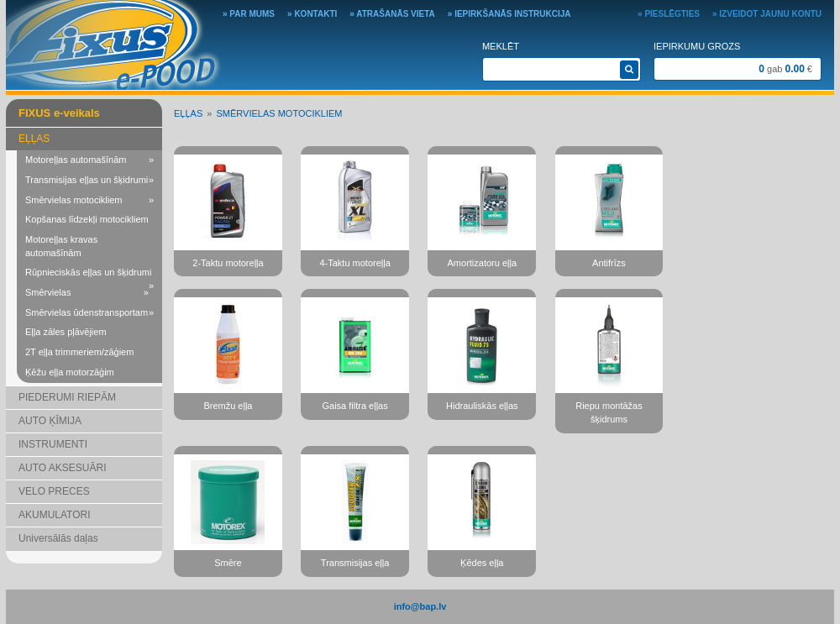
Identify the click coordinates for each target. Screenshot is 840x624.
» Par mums (249, 14)
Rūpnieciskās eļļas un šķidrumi (89, 275)
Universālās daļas (58, 538)
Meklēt (501, 46)
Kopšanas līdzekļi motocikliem (87, 219)
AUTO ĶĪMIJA (50, 421)
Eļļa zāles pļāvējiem (66, 332)
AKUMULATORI (55, 515)
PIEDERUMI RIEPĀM (67, 397)
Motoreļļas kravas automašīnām (61, 246)
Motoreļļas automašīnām (89, 160)
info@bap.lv (420, 606)
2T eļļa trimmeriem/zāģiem (79, 352)
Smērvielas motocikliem (89, 201)
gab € (785, 69)
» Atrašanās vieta (392, 14)
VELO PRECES (54, 491)
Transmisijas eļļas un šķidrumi (89, 181)
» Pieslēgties (669, 14)
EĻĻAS (34, 139)
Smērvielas (87, 293)
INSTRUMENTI (53, 444)
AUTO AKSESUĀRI (62, 468)
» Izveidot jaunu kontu (767, 14)
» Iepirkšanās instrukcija (509, 14)
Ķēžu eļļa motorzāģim (70, 372)
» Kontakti (312, 14)
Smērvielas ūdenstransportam (89, 313)
